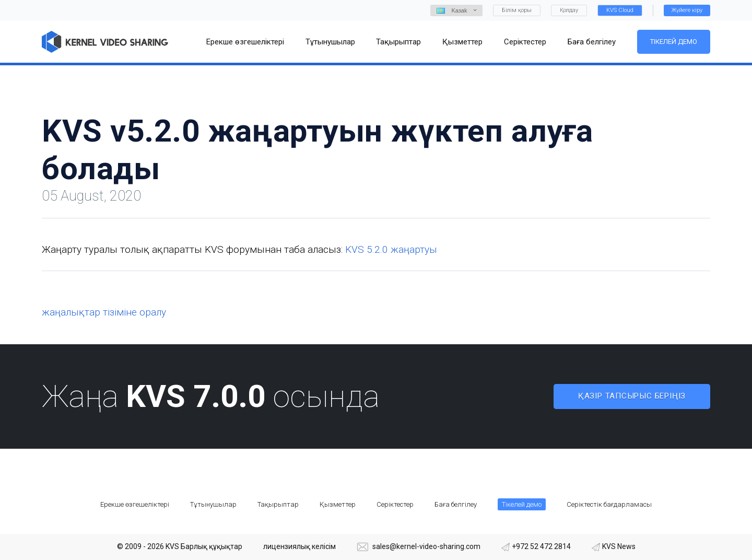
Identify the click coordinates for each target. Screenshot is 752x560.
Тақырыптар (278, 504)
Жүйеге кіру (687, 10)
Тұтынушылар (213, 504)
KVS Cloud (620, 10)
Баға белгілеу (456, 504)
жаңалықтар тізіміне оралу (104, 312)
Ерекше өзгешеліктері (135, 504)
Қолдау (569, 10)
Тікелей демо (674, 42)
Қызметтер (338, 504)
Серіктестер (395, 504)
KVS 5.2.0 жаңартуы (391, 249)
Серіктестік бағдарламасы (609, 504)
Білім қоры (517, 10)
